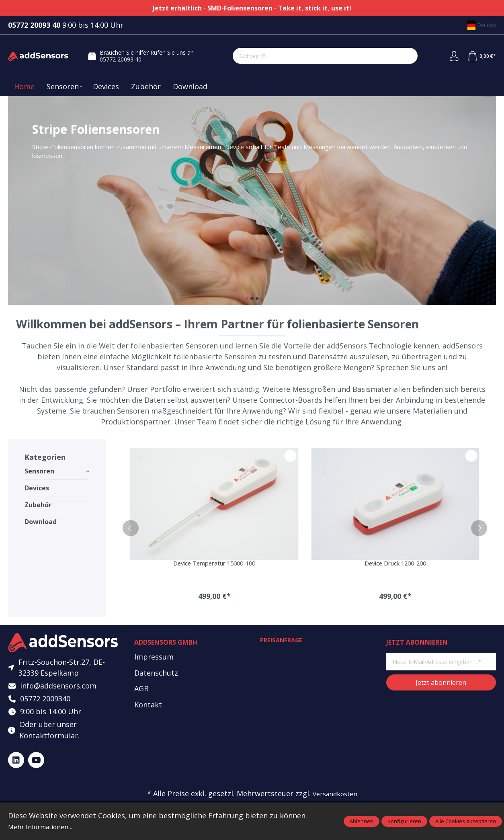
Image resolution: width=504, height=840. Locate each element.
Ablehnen (362, 821)
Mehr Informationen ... (47, 826)
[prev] (131, 529)
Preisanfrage (283, 641)
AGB (141, 690)
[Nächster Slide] (482, 201)
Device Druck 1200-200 (395, 564)
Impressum (154, 658)
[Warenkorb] (481, 56)
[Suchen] (406, 56)
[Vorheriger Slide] (22, 201)
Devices (37, 488)
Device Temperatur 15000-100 (214, 564)
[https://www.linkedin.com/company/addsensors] (16, 766)
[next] (479, 529)
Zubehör (38, 505)
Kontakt (148, 706)
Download (41, 522)
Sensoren (57, 471)
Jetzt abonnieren (441, 683)
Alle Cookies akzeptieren (466, 821)
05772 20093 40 (119, 59)
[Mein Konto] (451, 56)
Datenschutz (156, 674)
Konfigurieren (404, 821)
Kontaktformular (49, 741)
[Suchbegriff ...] (314, 56)
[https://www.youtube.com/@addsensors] (36, 766)
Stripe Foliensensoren (252, 201)
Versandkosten (335, 799)
